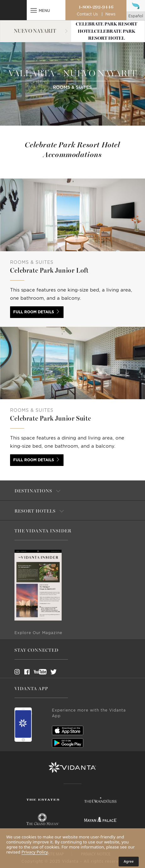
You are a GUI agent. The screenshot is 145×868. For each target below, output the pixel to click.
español (136, 16)
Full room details (34, 312)
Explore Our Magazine (38, 633)
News (110, 14)
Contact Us (87, 14)
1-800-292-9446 (96, 7)
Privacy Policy (35, 852)
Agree (129, 861)
